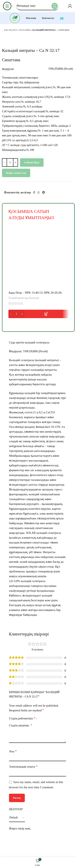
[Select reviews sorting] (17, 818)
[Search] (37, 6)
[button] (38, 314)
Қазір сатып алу (16, 173)
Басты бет (10, 30)
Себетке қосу (32, 162)
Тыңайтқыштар (18, 298)
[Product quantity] (10, 162)
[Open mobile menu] (7, 6)
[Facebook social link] (34, 192)
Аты (13, 751)
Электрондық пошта (23, 766)
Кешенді (34, 298)
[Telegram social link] (44, 192)
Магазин (25, 30)
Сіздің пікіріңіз (21, 725)
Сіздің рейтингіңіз (22, 718)
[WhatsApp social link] (39, 192)
